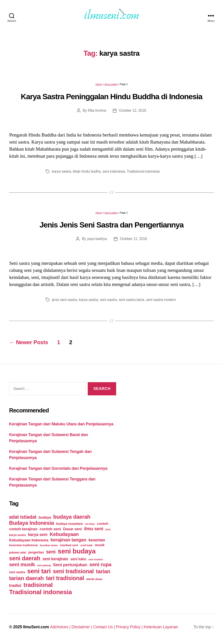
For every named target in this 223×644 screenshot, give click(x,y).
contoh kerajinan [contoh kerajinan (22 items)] (23, 529)
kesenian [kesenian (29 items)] (97, 540)
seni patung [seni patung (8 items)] (44, 565)
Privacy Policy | (130, 627)
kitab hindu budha (87, 171)
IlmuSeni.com (36, 627)
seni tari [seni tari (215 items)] (39, 571)
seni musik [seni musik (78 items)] (22, 564)
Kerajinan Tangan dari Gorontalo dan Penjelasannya (58, 468)
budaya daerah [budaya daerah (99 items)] (72, 517)
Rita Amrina (97, 110)
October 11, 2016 (133, 239)
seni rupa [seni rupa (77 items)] (100, 564)
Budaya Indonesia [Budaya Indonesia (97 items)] (31, 523)
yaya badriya (97, 239)
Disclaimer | (82, 627)
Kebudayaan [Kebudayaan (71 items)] (64, 534)
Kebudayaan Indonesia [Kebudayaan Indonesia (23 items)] (29, 540)
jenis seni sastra (65, 300)
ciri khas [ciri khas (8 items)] (90, 524)
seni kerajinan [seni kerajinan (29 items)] (55, 559)
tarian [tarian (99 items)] (103, 571)
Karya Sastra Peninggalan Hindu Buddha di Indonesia (111, 96)
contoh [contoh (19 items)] (103, 524)
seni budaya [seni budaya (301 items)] (77, 551)
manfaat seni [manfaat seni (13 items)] (69, 545)
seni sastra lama (131, 300)
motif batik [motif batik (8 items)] (86, 545)
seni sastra (108, 300)
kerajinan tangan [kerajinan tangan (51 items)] (68, 540)
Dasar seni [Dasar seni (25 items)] (73, 529)
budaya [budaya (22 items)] (45, 517)
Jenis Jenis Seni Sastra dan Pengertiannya (112, 225)
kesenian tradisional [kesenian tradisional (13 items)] (23, 545)
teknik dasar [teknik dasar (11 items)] (94, 579)
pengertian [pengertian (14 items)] (36, 552)
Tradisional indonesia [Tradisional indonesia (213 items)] (40, 592)
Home (99, 84)
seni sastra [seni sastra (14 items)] (17, 572)
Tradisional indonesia (143, 171)
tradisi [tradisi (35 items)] (15, 585)
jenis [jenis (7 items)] (108, 529)
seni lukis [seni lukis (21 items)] (78, 559)
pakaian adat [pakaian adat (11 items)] (18, 552)
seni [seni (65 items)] (51, 552)
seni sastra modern (161, 300)
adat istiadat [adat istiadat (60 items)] (23, 517)
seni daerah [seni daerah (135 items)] (25, 558)
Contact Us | (105, 627)
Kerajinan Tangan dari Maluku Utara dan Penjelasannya (61, 424)
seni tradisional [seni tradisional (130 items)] (73, 571)
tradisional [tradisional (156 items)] (38, 585)
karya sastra (111, 84)
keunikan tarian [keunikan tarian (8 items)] (49, 545)
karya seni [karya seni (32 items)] (38, 535)
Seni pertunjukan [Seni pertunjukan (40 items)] (70, 565)
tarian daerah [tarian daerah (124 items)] (26, 578)
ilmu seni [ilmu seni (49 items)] (94, 529)
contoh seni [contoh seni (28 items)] (50, 529)
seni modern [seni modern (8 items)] (96, 559)
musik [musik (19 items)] (100, 545)
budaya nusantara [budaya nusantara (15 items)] (69, 524)
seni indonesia (114, 171)
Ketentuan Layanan (161, 627)
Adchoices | (61, 627)
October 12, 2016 (132, 110)
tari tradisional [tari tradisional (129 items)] (65, 578)
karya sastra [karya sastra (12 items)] (17, 535)
